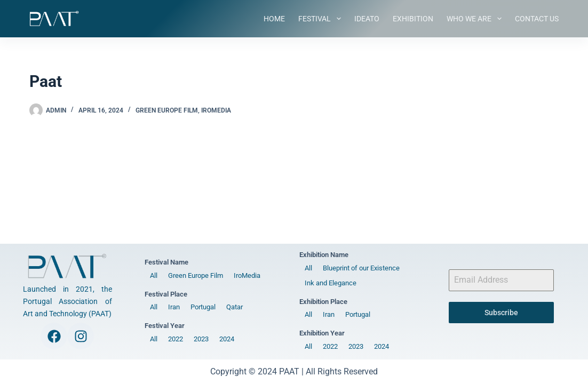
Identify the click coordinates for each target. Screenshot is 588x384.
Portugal (203, 307)
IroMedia (216, 110)
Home (274, 19)
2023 (201, 339)
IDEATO (367, 19)
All (154, 275)
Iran (174, 307)
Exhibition (413, 19)
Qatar (235, 307)
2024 (227, 339)
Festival (322, 19)
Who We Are (476, 19)
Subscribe (501, 313)
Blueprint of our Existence (361, 268)
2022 (176, 339)
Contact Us (537, 19)
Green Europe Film (167, 110)
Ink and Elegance (331, 283)
